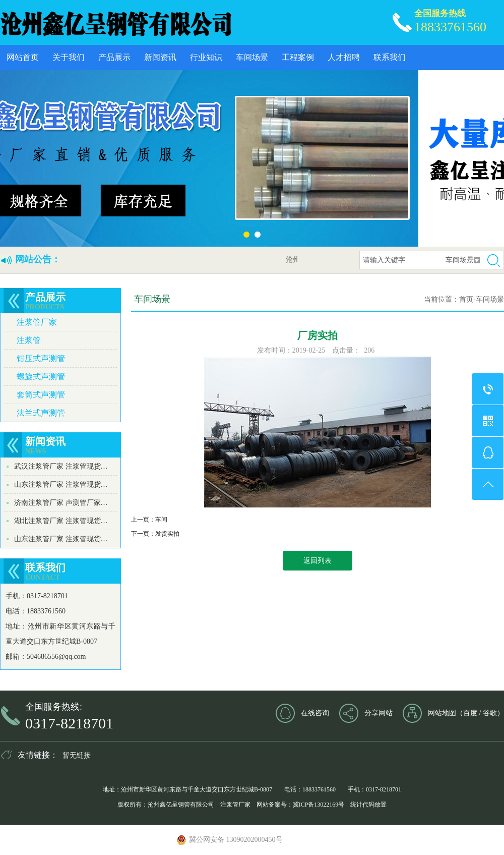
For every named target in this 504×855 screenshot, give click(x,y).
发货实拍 (167, 534)
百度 (470, 713)
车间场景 (252, 57)
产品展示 (114, 57)
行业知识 (206, 57)
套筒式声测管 (41, 395)
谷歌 (490, 713)
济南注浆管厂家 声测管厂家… (61, 503)
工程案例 (298, 57)
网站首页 (23, 57)
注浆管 (29, 340)
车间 (161, 520)
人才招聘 (344, 57)
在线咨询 (315, 713)
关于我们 (69, 57)
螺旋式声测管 (41, 377)
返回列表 (318, 561)
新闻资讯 (160, 57)
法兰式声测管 (41, 413)
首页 (466, 299)
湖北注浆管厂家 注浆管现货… (61, 521)
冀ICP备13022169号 (319, 805)
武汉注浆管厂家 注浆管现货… (61, 466)
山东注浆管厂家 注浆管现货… (61, 484)
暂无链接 (77, 755)
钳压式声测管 (41, 358)
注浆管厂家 (37, 322)
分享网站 (379, 713)
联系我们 (390, 57)
